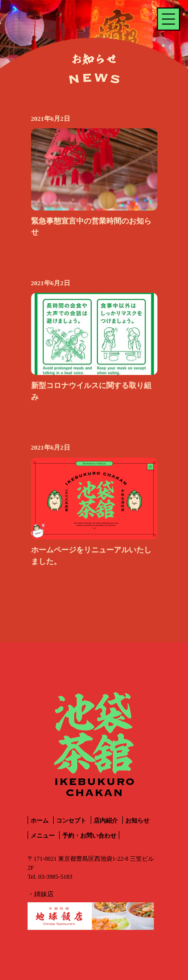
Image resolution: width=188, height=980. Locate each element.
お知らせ (137, 821)
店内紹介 (106, 821)
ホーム (40, 821)
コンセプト (71, 821)
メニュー (43, 836)
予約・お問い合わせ (89, 836)
